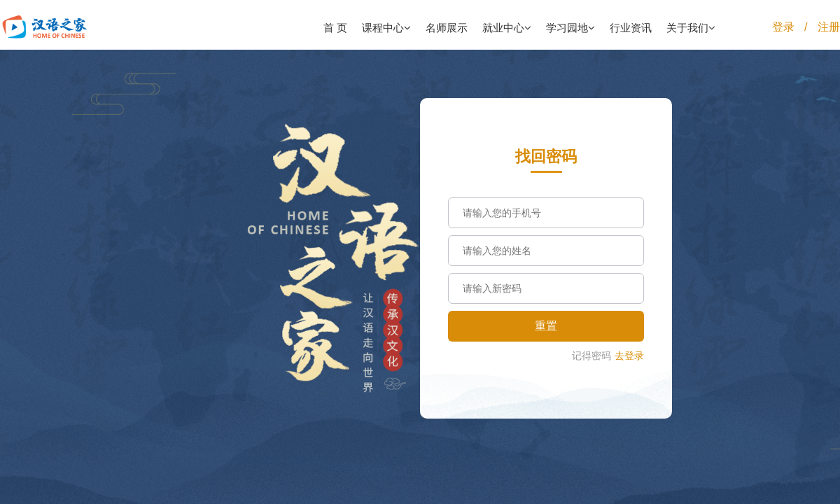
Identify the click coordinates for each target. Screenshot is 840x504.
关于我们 (691, 28)
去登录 (629, 356)
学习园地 (570, 28)
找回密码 (546, 156)
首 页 (335, 28)
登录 (783, 27)
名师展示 (447, 28)
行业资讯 (631, 28)
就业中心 (507, 28)
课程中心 (386, 28)
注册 (829, 27)
